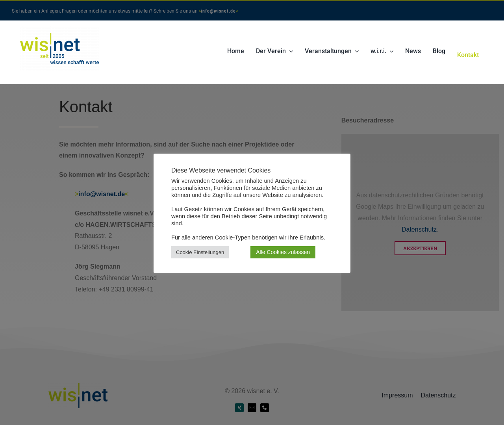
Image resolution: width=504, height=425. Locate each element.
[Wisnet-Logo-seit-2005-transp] (59, 29)
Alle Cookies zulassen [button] (283, 252)
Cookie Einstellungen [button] (200, 252)
